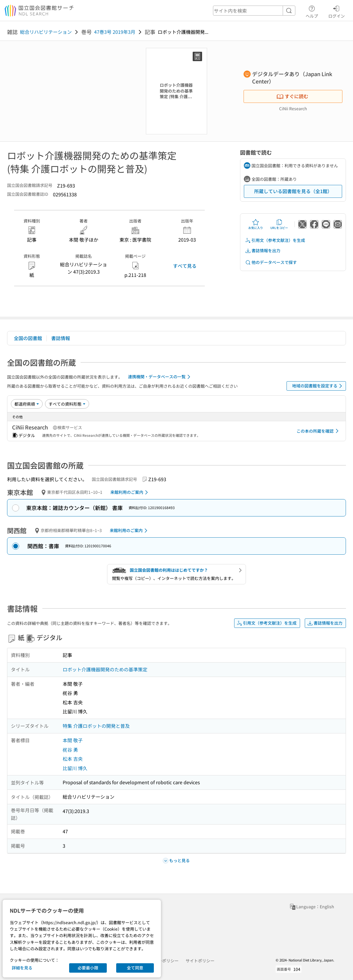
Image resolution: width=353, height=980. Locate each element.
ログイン (337, 11)
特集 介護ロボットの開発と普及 (96, 726)
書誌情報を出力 (263, 251)
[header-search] (254, 11)
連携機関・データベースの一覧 (160, 377)
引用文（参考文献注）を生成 (275, 240)
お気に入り (256, 224)
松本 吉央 (73, 759)
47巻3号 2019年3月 (115, 32)
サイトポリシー (200, 961)
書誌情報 (61, 338)
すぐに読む (292, 96)
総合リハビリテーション (46, 32)
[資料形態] (67, 404)
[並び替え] (27, 404)
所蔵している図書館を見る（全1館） (293, 191)
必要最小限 (88, 968)
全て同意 (135, 968)
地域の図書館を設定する (318, 386)
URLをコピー (279, 224)
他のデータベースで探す (271, 262)
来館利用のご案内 (130, 492)
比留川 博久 (75, 768)
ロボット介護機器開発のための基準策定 (105, 669)
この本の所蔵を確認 (319, 431)
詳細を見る (22, 968)
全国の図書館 (28, 338)
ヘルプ (312, 11)
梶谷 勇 (70, 750)
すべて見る (185, 266)
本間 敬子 (73, 740)
